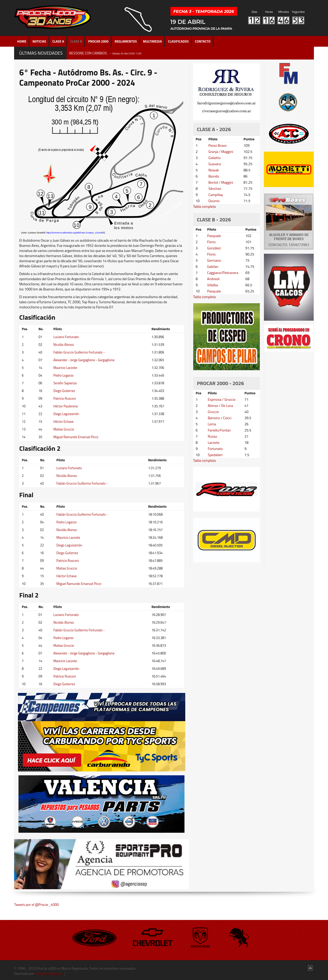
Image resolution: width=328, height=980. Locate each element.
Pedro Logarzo (63, 375)
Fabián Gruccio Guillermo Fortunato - (79, 352)
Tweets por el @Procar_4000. (37, 904)
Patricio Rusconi (65, 398)
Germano (214, 260)
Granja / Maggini (221, 151)
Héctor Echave (63, 422)
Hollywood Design (48, 973)
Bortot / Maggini (221, 182)
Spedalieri (215, 455)
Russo (212, 436)
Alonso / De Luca (221, 405)
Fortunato (215, 449)
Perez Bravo (217, 145)
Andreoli (213, 279)
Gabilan (213, 266)
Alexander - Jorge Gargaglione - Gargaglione (84, 360)
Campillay (216, 195)
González (214, 248)
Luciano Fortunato (66, 337)
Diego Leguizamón (66, 414)
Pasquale (214, 236)
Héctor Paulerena (65, 406)
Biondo (214, 176)
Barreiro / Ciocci (220, 418)
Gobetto (214, 158)
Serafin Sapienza (65, 383)
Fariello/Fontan (219, 430)
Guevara (215, 164)
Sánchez (215, 188)
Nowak (214, 170)
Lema (212, 424)
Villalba (212, 285)
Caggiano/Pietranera (223, 273)
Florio (211, 242)
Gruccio (213, 412)
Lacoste (214, 442)
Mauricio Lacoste (65, 368)
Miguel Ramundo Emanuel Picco (76, 437)
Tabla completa (205, 206)
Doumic (214, 201)
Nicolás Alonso (64, 345)
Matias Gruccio (64, 429)
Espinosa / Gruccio (222, 399)
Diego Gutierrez (64, 391)
